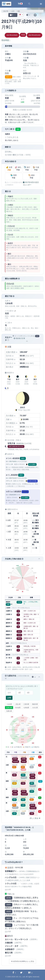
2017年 (6, 11)
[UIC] (7, 4)
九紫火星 (9, 711)
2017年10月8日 (12, 35)
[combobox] (21, 15)
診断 (9, 698)
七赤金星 (26, 708)
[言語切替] (20, 4)
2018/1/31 (20, 443)
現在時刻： (6, 40)
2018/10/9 (12, 495)
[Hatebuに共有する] (30, 973)
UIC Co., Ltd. (20, 977)
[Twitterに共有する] (22, 973)
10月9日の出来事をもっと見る (22, 961)
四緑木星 (35, 704)
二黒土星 (18, 704)
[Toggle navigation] (41, 4)
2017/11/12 (13, 478)
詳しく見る (35, 818)
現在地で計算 (19, 338)
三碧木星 (26, 704)
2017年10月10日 (34, 35)
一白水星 (9, 704)
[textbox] (21, 15)
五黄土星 (9, 708)
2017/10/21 (13, 461)
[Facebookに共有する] (14, 973)
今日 (23, 35)
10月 (13, 11)
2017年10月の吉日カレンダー (31, 184)
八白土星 (35, 708)
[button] (29, 4)
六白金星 (18, 708)
